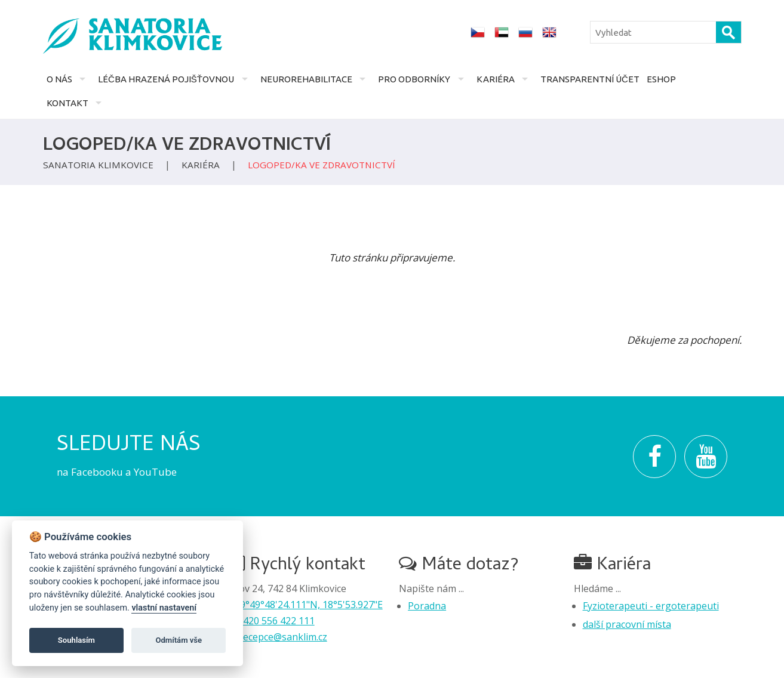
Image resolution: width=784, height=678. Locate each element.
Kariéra (496, 79)
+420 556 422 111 (276, 621)
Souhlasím (76, 640)
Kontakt (67, 103)
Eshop (661, 79)
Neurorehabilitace (306, 79)
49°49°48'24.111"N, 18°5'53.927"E (309, 605)
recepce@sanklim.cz (283, 637)
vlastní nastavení (164, 608)
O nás (59, 79)
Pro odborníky (414, 79)
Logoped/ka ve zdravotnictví (322, 165)
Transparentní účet (590, 79)
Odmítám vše (179, 640)
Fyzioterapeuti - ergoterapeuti (651, 606)
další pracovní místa (627, 624)
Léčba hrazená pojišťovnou (166, 79)
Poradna (427, 606)
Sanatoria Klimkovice (98, 165)
